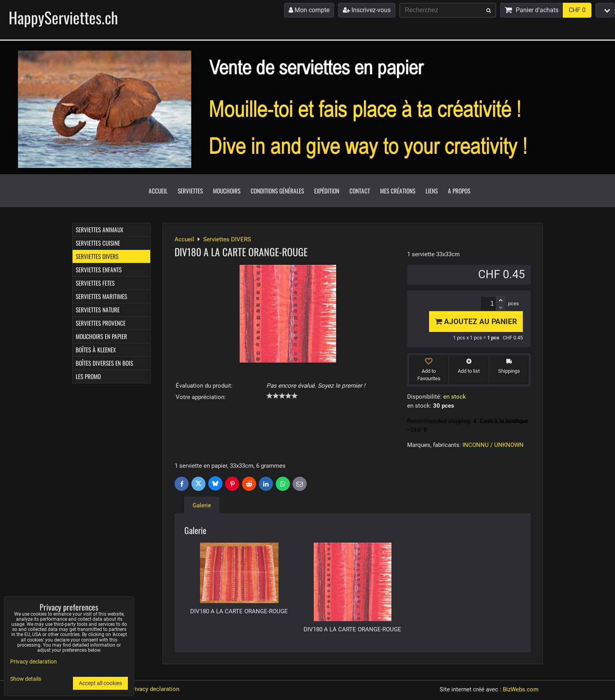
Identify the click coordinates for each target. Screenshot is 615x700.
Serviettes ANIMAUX (99, 230)
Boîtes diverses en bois (104, 363)
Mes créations (398, 191)
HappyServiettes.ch (63, 17)
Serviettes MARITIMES (101, 296)
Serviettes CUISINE (98, 243)
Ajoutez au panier (476, 322)
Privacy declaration (154, 689)
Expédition (327, 191)
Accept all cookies (100, 683)
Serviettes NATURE (98, 310)
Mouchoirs (227, 191)
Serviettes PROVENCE (101, 323)
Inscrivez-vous (367, 10)
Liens (432, 191)
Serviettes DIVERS (97, 256)
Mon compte (309, 10)
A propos (459, 191)
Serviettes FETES (95, 283)
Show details (26, 679)
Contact (360, 191)
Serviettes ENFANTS (99, 270)
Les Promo (88, 376)
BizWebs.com (521, 689)
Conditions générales (277, 191)
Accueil (158, 191)
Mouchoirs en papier (101, 336)
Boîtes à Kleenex (96, 350)
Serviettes (190, 191)
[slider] (282, 396)
